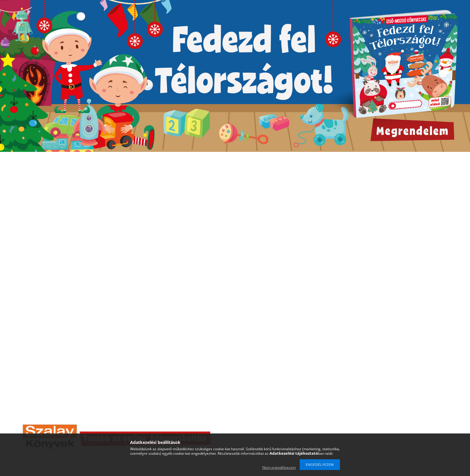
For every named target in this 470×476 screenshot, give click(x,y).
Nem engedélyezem (279, 467)
